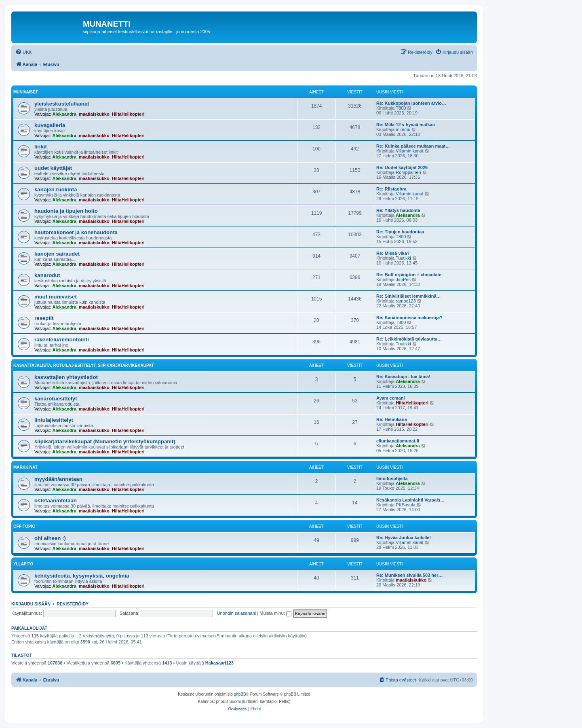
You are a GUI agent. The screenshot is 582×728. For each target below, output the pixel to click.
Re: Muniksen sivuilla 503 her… (409, 575)
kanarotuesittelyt (56, 399)
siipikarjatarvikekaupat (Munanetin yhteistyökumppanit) (105, 441)
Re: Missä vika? (393, 253)
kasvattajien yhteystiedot (66, 377)
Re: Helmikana (392, 419)
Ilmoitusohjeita (392, 478)
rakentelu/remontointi (62, 340)
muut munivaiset (56, 297)
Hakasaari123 (219, 663)
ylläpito (23, 564)
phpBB (240, 694)
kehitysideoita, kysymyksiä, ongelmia (82, 576)
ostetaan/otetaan (56, 500)
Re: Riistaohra (391, 189)
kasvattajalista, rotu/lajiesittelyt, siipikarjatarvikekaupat (83, 365)
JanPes (403, 279)
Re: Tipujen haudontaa (400, 232)
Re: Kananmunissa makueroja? (409, 317)
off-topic (24, 526)
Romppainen (408, 172)
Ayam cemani (391, 398)
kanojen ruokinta (56, 189)
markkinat (25, 467)
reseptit (44, 318)
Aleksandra (64, 114)
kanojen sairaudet (57, 254)
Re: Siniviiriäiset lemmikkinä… (409, 296)
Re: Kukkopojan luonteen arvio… (411, 103)
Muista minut (275, 613)
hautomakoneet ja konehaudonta (76, 232)
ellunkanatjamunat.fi (398, 441)
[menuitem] (24, 52)
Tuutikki (403, 258)
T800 (401, 108)
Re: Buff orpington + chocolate (409, 275)
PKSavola (405, 505)
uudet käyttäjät (53, 168)
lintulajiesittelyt (54, 420)
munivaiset (26, 92)
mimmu (403, 129)
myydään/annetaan (58, 479)
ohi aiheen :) (50, 538)
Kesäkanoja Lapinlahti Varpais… (410, 500)
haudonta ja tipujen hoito (66, 211)
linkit (41, 147)
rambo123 (406, 301)
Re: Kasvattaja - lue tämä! (403, 377)
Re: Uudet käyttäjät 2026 (402, 167)
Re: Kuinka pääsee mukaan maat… (413, 146)
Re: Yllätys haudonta (398, 210)
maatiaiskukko (94, 114)
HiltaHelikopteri (128, 114)
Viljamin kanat (409, 151)
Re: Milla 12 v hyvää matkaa (406, 125)
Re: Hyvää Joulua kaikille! (404, 538)
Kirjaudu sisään (31, 604)
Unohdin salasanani (237, 613)
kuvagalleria (50, 125)
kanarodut (47, 275)
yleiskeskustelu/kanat (62, 104)
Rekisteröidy (73, 604)
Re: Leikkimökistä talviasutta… (409, 339)
